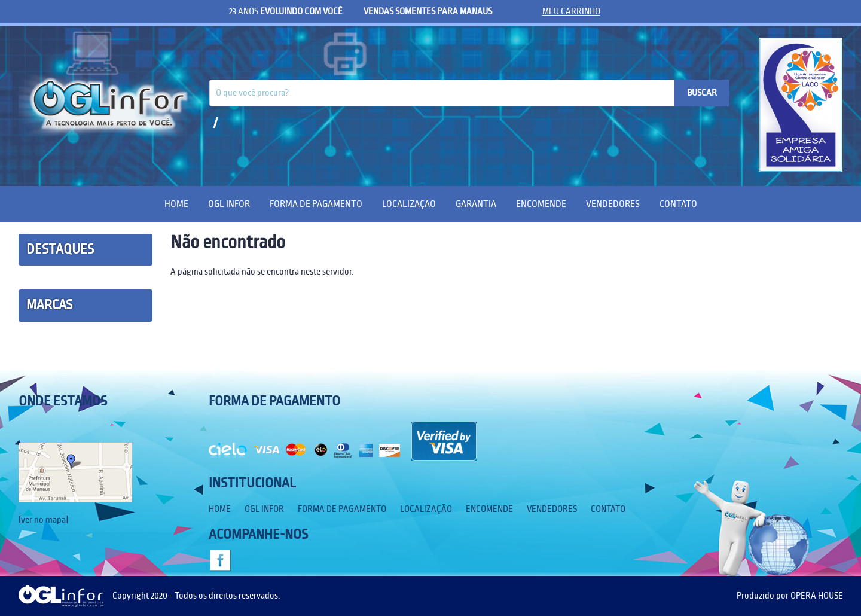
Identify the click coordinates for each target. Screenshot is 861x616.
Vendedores (613, 204)
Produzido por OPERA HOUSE (790, 596)
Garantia (476, 204)
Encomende (541, 204)
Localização (409, 204)
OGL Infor (229, 204)
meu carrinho (571, 11)
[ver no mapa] (43, 520)
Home (176, 204)
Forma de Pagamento (316, 204)
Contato (678, 204)
